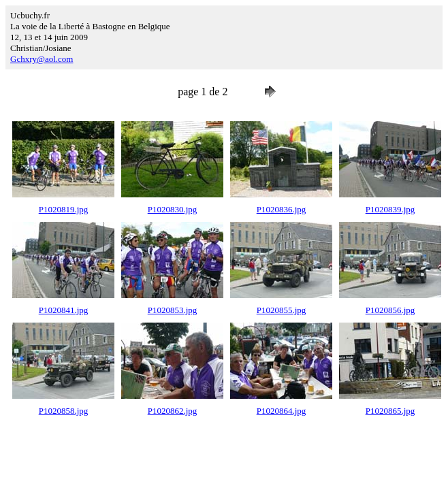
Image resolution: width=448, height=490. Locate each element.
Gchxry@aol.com (42, 59)
